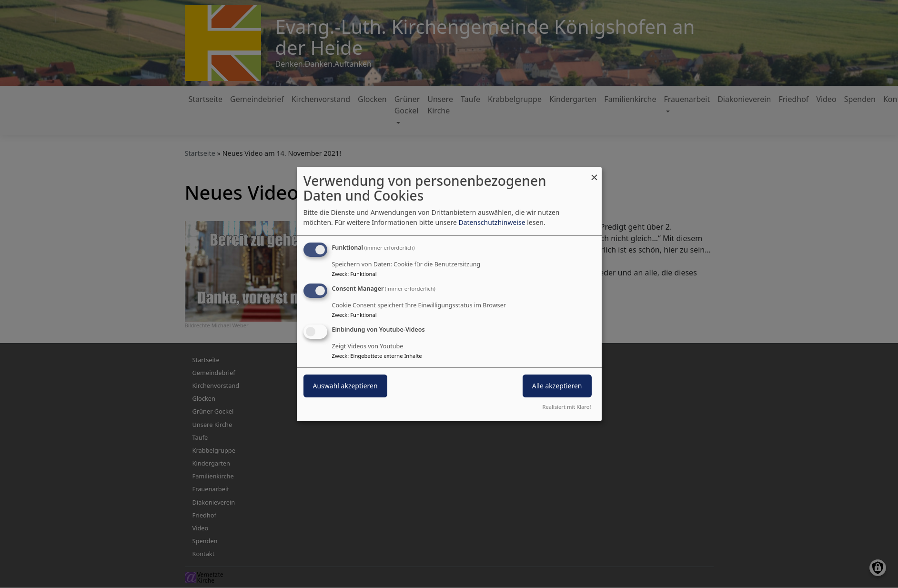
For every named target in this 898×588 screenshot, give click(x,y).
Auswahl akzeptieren (345, 386)
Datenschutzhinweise (492, 222)
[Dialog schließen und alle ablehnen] (595, 173)
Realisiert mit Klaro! (567, 407)
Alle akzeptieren (557, 386)
